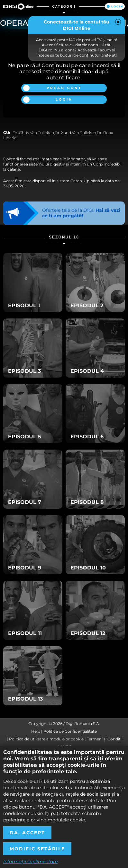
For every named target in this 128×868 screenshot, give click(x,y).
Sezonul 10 (64, 237)
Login (117, 6)
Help (36, 731)
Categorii (64, 7)
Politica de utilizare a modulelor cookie (46, 739)
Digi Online (18, 6)
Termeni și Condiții (105, 739)
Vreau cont (64, 88)
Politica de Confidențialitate (70, 731)
